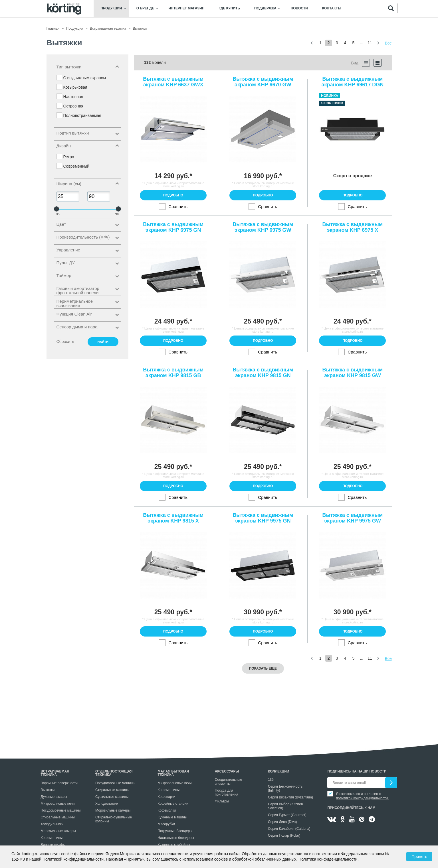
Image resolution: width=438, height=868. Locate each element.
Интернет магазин (186, 8)
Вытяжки (48, 790)
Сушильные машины (112, 797)
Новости (299, 8)
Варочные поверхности (59, 783)
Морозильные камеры (58, 831)
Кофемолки (167, 810)
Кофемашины (52, 838)
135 (271, 780)
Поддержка (265, 8)
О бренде (145, 8)
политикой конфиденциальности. (362, 798)
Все (388, 43)
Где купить (229, 8)
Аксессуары (227, 771)
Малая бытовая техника (173, 773)
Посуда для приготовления (227, 792)
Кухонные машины (173, 817)
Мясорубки (166, 824)
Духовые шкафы (54, 797)
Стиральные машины (58, 817)
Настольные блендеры (176, 838)
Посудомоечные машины (61, 810)
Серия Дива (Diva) (282, 822)
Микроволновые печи (58, 804)
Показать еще (263, 668)
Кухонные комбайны (174, 845)
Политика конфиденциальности (328, 859)
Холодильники (52, 824)
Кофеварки (167, 797)
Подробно (173, 195)
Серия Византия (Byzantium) (290, 797)
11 (370, 43)
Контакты (332, 8)
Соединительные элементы (229, 782)
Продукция (111, 8)
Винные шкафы (53, 845)
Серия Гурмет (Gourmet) (287, 815)
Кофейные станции (173, 804)
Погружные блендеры (175, 831)
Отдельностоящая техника (114, 773)
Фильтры (222, 801)
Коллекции (279, 771)
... (362, 43)
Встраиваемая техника (55, 773)
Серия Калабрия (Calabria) (289, 829)
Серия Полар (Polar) (284, 836)
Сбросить (65, 341)
